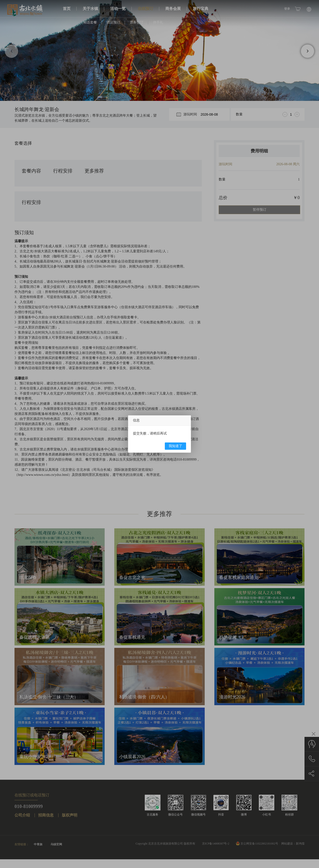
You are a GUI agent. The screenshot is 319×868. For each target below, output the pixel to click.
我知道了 (175, 446)
